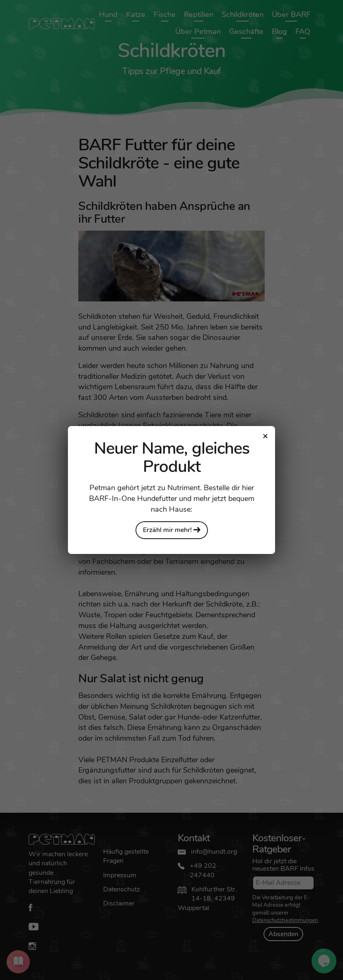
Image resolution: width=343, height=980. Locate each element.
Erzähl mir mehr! (172, 530)
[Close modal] (265, 436)
